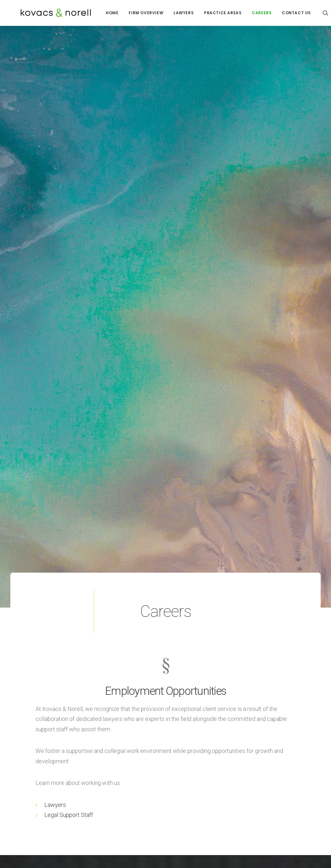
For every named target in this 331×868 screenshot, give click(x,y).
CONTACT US (283, 13)
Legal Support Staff (69, 742)
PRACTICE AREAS (209, 13)
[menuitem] (98, 13)
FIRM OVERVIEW (132, 13)
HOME (98, 13)
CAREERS (248, 13)
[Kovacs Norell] (45, 13)
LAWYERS (170, 13)
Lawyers (55, 732)
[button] (315, 13)
